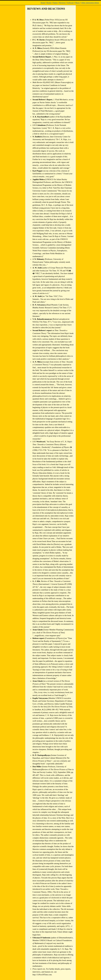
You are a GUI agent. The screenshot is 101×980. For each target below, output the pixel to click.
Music (77, 3)
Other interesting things (90, 3)
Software (70, 3)
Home (43, 3)
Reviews (62, 3)
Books (49, 3)
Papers (55, 3)
